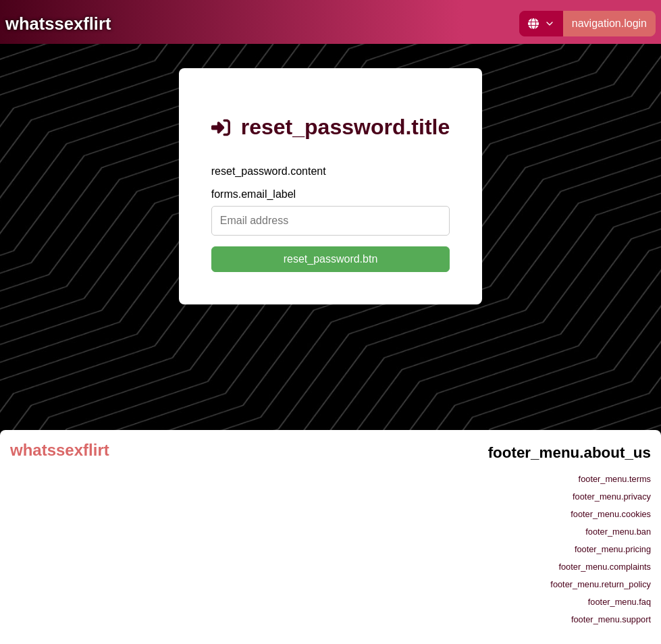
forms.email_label (254, 194)
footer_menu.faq (619, 602)
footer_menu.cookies (611, 514)
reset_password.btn (331, 259)
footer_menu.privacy (612, 497)
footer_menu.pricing (613, 549)
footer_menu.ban (618, 532)
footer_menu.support (611, 619)
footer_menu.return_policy (601, 584)
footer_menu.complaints (605, 567)
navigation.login (609, 23)
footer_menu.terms (615, 479)
